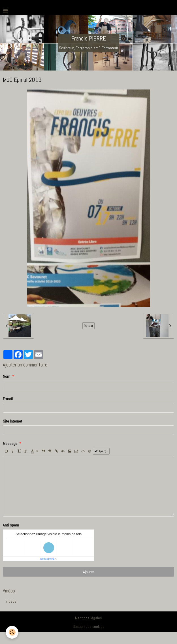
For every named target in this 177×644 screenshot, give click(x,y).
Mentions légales (88, 618)
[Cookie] (12, 632)
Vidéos (11, 601)
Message (10, 443)
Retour (88, 326)
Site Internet (12, 421)
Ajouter (88, 572)
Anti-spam (11, 525)
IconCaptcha (47, 559)
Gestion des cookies (88, 626)
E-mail (8, 399)
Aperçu (101, 451)
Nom (7, 376)
